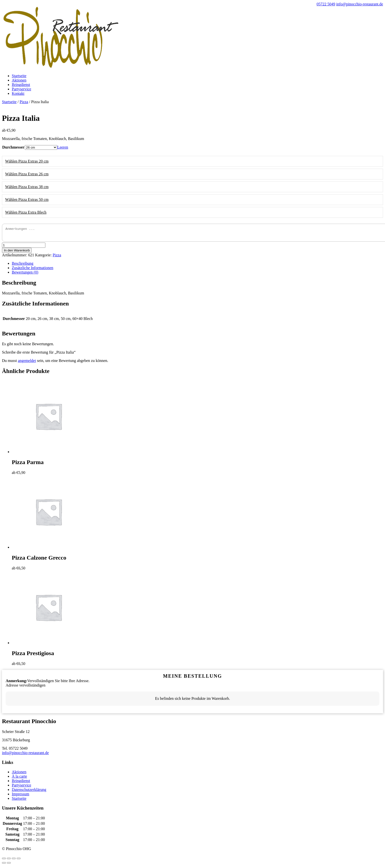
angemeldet (27, 363)
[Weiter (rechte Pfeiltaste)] (9, 865)
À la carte (19, 778)
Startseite (19, 76)
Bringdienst (21, 85)
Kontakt (18, 93)
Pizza (24, 102)
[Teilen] (9, 861)
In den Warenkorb (17, 253)
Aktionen (19, 80)
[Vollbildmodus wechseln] (14, 861)
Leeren (63, 147)
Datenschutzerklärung (29, 792)
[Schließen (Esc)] (4, 861)
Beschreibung (23, 266)
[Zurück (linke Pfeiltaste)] (4, 865)
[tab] (197, 266)
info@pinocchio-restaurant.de (25, 755)
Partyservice (21, 89)
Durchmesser (13, 147)
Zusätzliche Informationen (32, 270)
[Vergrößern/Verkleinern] (19, 861)
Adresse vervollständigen (26, 687)
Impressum (20, 796)
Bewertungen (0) (25, 274)
